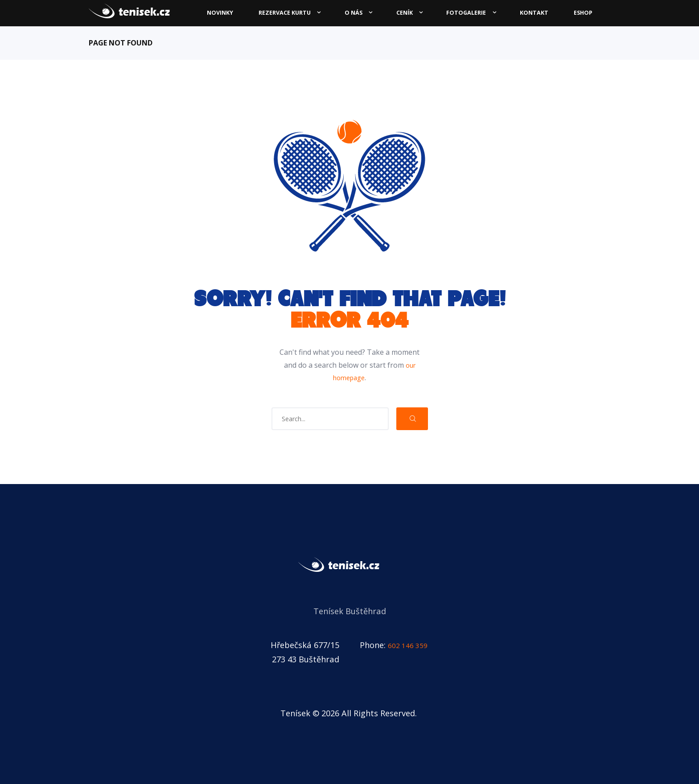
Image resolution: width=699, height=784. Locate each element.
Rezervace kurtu (285, 13)
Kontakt (534, 13)
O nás (354, 13)
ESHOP (583, 13)
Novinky (220, 13)
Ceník (405, 13)
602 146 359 (410, 645)
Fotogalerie (466, 13)
